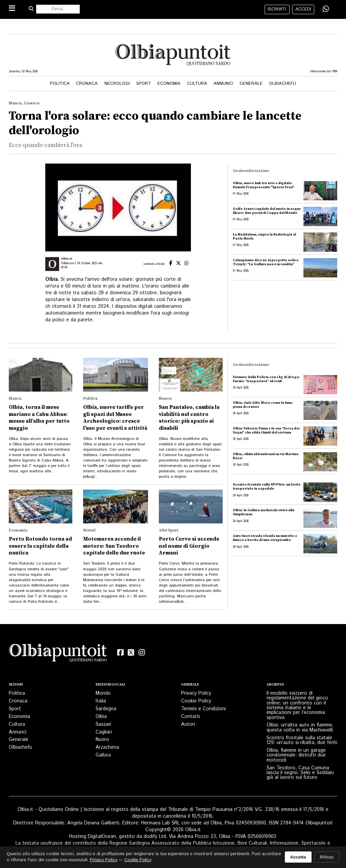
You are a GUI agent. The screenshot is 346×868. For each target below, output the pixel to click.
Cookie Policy (196, 701)
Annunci (223, 84)
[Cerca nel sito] (58, 9)
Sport (144, 84)
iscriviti (277, 9)
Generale (251, 84)
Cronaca (87, 84)
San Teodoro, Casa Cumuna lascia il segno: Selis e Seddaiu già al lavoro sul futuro (300, 773)
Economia (169, 84)
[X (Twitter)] (131, 653)
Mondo (103, 693)
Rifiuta (327, 857)
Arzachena (107, 747)
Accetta (298, 857)
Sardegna (106, 709)
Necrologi (117, 84)
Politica (60, 84)
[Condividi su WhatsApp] (326, 9)
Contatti (191, 717)
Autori (188, 724)
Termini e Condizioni (203, 709)
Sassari (103, 724)
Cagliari (104, 732)
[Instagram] (142, 653)
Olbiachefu (282, 84)
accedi (303, 9)
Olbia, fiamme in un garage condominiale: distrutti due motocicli (296, 755)
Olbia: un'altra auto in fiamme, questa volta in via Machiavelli (300, 727)
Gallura (103, 755)
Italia (101, 701)
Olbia (101, 717)
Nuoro (102, 740)
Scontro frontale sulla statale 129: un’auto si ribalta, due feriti (302, 740)
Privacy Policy (196, 693)
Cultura (197, 84)
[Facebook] (120, 653)
